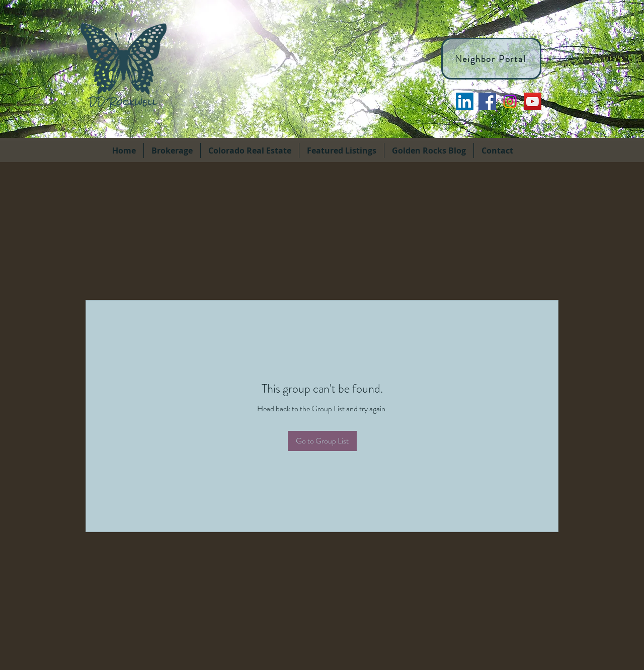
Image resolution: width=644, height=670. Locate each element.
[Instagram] (510, 101)
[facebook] (487, 101)
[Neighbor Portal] (491, 59)
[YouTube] (533, 101)
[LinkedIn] (465, 101)
